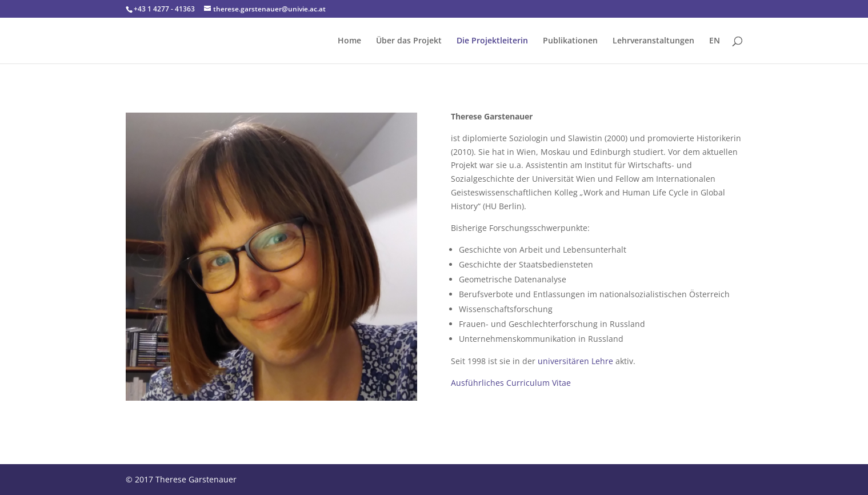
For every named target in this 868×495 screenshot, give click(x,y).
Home (349, 41)
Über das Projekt (409, 41)
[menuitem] (715, 50)
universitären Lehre (575, 361)
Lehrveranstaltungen (653, 41)
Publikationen (570, 41)
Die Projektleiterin (492, 41)
